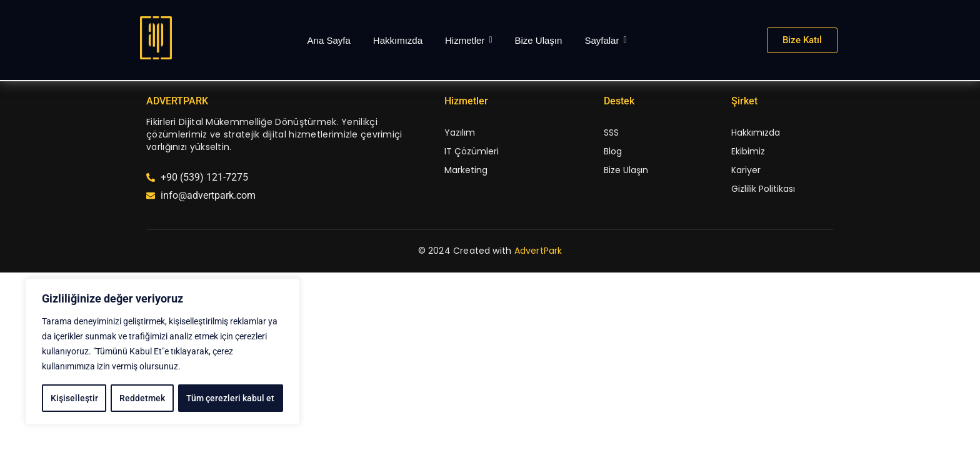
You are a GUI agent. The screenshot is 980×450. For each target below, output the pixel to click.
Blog (613, 151)
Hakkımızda (756, 132)
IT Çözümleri (472, 151)
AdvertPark (538, 251)
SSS (611, 132)
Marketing (466, 170)
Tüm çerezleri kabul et (231, 398)
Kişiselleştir (74, 398)
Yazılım (460, 132)
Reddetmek (142, 398)
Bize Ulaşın (626, 170)
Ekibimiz (748, 151)
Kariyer (746, 170)
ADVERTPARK (177, 101)
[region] (162, 352)
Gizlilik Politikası (763, 189)
